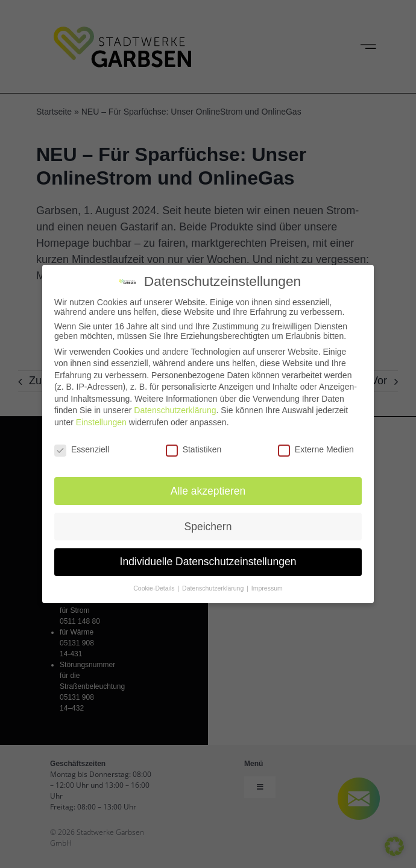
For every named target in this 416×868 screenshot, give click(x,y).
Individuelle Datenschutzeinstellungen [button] (208, 559)
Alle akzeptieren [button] (208, 487)
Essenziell (82, 446)
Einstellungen (101, 419)
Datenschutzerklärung (175, 407)
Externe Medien (316, 446)
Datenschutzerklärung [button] (214, 585)
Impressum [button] (267, 585)
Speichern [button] (208, 523)
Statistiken (194, 446)
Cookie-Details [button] (155, 585)
